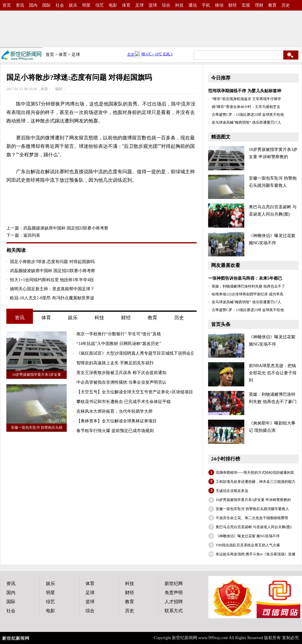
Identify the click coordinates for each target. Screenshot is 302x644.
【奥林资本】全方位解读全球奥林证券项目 (117, 421)
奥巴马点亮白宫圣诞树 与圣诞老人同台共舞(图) (254, 527)
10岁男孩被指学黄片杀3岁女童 (37, 375)
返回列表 (32, 235)
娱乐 (73, 5)
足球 (140, 5)
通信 (193, 5)
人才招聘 (174, 602)
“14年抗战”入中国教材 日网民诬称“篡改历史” (119, 344)
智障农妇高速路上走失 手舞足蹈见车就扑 (115, 363)
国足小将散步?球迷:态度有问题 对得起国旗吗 (52, 262)
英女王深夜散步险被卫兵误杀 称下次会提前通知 (121, 373)
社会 (60, 5)
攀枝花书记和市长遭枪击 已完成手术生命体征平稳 (124, 402)
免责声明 (174, 593)
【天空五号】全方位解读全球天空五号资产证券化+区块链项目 (135, 392)
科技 (179, 5)
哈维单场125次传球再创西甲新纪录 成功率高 (247, 294)
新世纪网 (174, 584)
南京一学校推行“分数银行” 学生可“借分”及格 (119, 334)
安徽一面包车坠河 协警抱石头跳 (37, 428)
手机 (206, 5)
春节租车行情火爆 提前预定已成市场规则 (115, 431)
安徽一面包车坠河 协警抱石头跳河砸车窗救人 (252, 509)
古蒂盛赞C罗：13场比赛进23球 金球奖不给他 (248, 115)
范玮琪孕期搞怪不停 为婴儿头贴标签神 (245, 91)
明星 (86, 5)
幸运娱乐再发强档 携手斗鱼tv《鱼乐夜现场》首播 (255, 554)
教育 (272, 5)
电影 (113, 5)
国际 (47, 5)
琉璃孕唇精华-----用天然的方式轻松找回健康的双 (255, 473)
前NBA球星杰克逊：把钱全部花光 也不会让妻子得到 (273, 373)
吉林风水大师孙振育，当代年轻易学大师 (114, 411)
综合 (166, 5)
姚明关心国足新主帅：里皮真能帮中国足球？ (52, 289)
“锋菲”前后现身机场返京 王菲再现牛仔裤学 (246, 99)
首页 (7, 5)
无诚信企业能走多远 (232, 491)
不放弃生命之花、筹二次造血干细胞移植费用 (252, 518)
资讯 (20, 5)
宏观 (246, 5)
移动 (219, 5)
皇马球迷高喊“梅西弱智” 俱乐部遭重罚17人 (246, 122)
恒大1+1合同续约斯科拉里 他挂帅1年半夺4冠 (52, 280)
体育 (126, 5)
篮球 (153, 5)
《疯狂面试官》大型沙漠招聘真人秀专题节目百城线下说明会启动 (138, 353)
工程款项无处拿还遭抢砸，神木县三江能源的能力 (255, 482)
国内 (33, 5)
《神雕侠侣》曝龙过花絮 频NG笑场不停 (248, 536)
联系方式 (174, 611)
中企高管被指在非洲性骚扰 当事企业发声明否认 (121, 382)
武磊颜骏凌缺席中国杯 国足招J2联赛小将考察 (66, 228)
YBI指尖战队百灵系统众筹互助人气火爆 (248, 545)
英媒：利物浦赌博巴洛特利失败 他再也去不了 (248, 286)
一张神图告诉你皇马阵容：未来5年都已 (245, 278)
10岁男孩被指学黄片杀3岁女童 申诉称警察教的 (253, 500)
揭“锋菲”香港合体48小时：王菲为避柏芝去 (246, 107)
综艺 (100, 5)
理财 (259, 5)
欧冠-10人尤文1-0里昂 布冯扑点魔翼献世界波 (52, 298)
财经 (233, 5)
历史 (286, 5)
